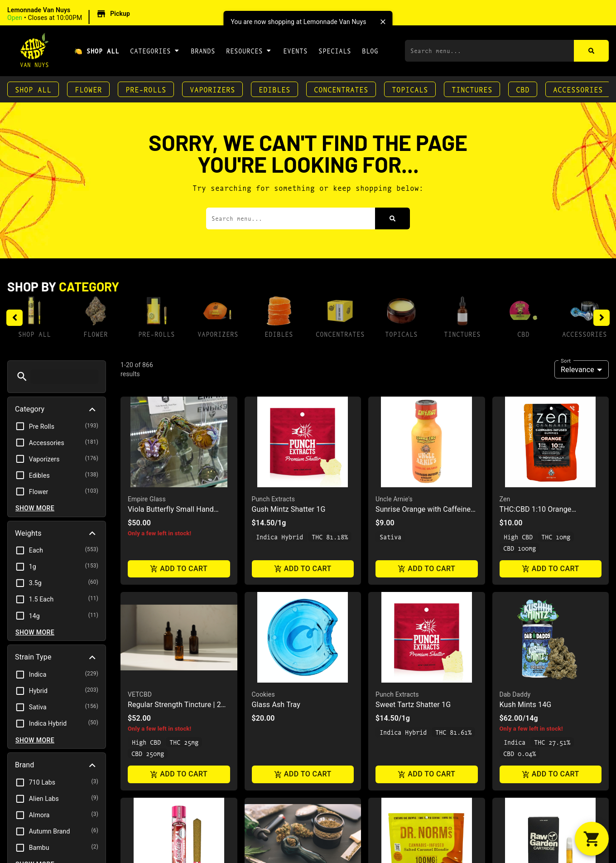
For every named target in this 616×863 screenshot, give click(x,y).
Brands (203, 51)
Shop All (33, 89)
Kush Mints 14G (526, 705)
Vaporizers (212, 89)
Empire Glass (147, 499)
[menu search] (64, 377)
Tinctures (472, 89)
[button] (70, 14)
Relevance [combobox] (577, 370)
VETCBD (140, 694)
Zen (505, 499)
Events (295, 51)
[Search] (591, 51)
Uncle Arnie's (394, 499)
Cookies (263, 694)
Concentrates (341, 89)
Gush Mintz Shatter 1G (289, 509)
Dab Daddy (515, 694)
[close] (383, 22)
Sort (566, 361)
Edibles (274, 89)
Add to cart (179, 569)
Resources (249, 50)
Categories (155, 50)
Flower (88, 89)
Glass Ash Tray (276, 705)
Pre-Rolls (146, 89)
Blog (370, 51)
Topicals (410, 89)
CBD (523, 89)
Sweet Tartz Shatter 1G (413, 705)
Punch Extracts (274, 499)
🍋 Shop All (97, 51)
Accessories (578, 89)
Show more (35, 508)
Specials (335, 51)
